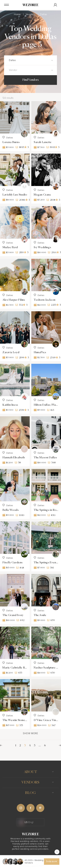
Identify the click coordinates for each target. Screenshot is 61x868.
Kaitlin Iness (10, 405)
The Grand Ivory (13, 615)
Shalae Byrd (10, 247)
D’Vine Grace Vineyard (46, 720)
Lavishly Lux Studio (15, 195)
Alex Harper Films (14, 300)
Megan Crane (42, 195)
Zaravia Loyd (11, 352)
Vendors (31, 14)
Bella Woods (11, 510)
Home (18, 14)
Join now (52, 862)
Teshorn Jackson (45, 300)
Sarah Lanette (43, 142)
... (40, 746)
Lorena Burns (11, 142)
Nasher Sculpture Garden (46, 668)
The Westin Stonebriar (15, 720)
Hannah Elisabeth (14, 458)
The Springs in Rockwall (46, 510)
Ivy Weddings (42, 247)
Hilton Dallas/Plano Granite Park (46, 405)
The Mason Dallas (45, 458)
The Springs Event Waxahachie (46, 563)
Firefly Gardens (13, 563)
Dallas (8, 137)
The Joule (40, 615)
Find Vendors (31, 80)
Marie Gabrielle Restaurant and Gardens (15, 668)
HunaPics (40, 352)
